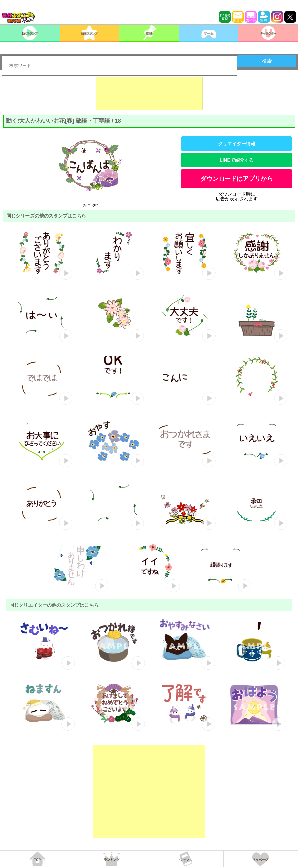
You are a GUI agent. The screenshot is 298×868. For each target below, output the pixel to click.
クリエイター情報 (237, 144)
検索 (267, 61)
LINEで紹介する (237, 160)
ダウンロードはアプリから (237, 179)
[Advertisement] (149, 93)
